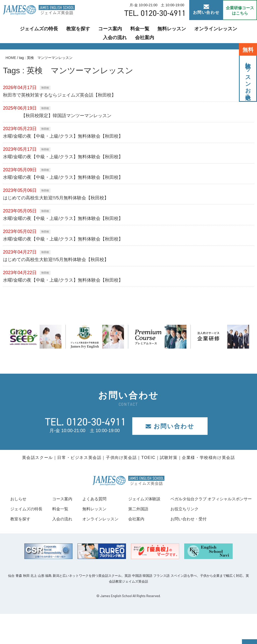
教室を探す (58, 31)
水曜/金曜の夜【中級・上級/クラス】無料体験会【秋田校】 (63, 136)
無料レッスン (141, 31)
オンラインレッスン (179, 31)
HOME (11, 58)
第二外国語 (227, 509)
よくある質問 (153, 499)
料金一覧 (112, 31)
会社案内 (241, 31)
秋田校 (45, 88)
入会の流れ (215, 31)
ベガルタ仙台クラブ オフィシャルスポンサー (56, 529)
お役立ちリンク (26, 539)
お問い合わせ (206, 10)
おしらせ (19, 499)
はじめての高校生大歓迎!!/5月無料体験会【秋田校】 (56, 198)
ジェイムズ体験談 (234, 499)
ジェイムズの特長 (24, 31)
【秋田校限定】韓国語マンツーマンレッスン (59, 116)
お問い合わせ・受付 (31, 549)
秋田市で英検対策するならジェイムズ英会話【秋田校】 (59, 95)
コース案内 (86, 31)
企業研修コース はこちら (240, 11)
